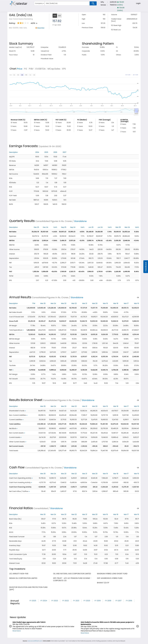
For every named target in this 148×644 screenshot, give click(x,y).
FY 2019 (98, 601)
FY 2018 (108, 601)
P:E (26, 69)
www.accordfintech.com (35, 641)
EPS (64, 69)
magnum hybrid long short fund (112, 574)
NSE (55, 16)
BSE (60, 16)
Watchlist (41, 28)
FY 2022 (66, 601)
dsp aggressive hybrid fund (110, 578)
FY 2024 (44, 601)
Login (138, 3)
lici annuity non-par (19, 574)
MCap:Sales (54, 69)
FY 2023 (55, 601)
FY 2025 (33, 601)
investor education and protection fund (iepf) (28, 588)
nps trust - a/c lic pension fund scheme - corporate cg (72, 579)
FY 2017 (119, 601)
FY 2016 (129, 601)
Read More (17, 631)
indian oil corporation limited (23, 578)
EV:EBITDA (40, 69)
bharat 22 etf (103, 583)
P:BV (31, 69)
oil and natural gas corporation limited (72, 574)
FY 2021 (76, 601)
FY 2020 (87, 601)
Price (20, 69)
